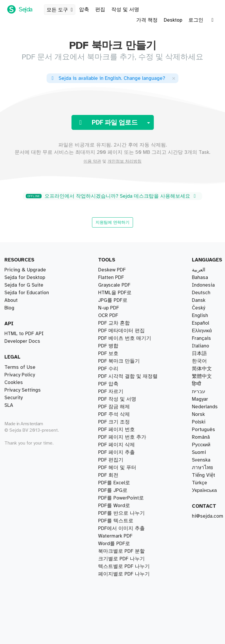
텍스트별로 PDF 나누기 (124, 308)
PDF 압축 (108, 346)
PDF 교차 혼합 (114, 316)
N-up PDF (109, 490)
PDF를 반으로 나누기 (121, 285)
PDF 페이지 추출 (116, 270)
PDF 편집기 (111, 384)
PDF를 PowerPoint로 (121, 551)
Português (203, 430)
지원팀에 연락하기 (112, 222)
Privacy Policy (20, 375)
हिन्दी (196, 384)
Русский (201, 445)
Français (201, 338)
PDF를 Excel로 (114, 460)
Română (201, 437)
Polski (199, 422)
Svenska (201, 460)
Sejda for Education (27, 293)
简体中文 (202, 369)
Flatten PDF (111, 536)
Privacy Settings (23, 390)
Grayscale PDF (114, 521)
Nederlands (205, 407)
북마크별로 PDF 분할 (121, 278)
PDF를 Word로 (114, 445)
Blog (9, 308)
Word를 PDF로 (114, 452)
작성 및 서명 (125, 10)
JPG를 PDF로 (113, 430)
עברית (199, 392)
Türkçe (200, 483)
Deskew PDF (112, 376)
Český (198, 308)
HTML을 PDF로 (115, 506)
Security (13, 398)
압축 (84, 10)
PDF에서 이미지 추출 (121, 528)
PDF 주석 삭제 (114, 574)
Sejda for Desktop (25, 278)
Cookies (14, 383)
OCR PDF (108, 513)
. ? (107, 78)
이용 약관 (92, 161)
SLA (9, 405)
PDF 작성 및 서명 (117, 392)
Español (201, 323)
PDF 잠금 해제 (114, 483)
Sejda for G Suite (24, 285)
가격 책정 (147, 20)
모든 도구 (61, 10)
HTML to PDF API (24, 334)
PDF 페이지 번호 (116, 414)
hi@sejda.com (208, 516)
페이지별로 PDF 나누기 (124, 293)
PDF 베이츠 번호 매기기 (125, 338)
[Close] (174, 78)
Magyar (200, 399)
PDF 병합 (108, 331)
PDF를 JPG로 (113, 422)
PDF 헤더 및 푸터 (117, 407)
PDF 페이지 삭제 (116, 369)
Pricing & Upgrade (25, 270)
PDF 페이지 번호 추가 (122, 566)
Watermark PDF (115, 437)
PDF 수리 (108, 354)
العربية (199, 270)
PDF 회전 (108, 475)
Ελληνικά (202, 331)
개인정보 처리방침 (125, 161)
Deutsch (201, 293)
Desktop (173, 20)
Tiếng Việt (203, 475)
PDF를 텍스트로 (116, 399)
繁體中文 (202, 376)
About (11, 300)
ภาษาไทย (202, 468)
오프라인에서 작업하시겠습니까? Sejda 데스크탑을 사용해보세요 (112, 196)
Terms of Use (20, 367)
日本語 (199, 354)
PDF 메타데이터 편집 (121, 544)
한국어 (199, 361)
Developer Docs (22, 341)
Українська (204, 490)
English (200, 316)
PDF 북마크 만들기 (119, 559)
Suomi (199, 452)
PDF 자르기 (111, 361)
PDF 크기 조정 (114, 498)
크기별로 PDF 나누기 (121, 300)
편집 (100, 10)
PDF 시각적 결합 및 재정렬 (128, 323)
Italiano (201, 346)
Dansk (199, 300)
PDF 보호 (108, 468)
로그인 (196, 20)
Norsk (198, 414)
